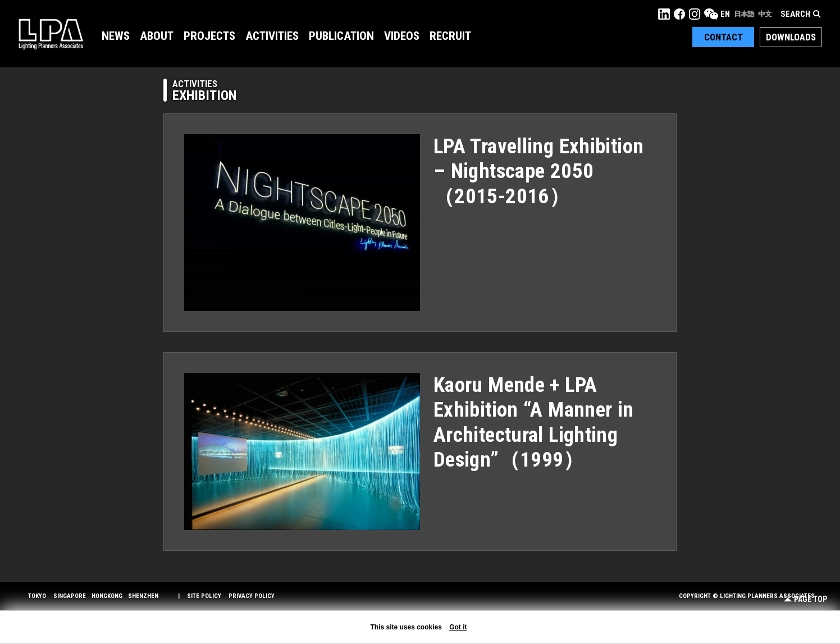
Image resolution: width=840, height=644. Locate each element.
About (157, 36)
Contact (723, 37)
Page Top (805, 599)
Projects (209, 36)
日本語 (744, 14)
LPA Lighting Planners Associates (51, 34)
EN (725, 14)
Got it (458, 627)
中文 (765, 14)
